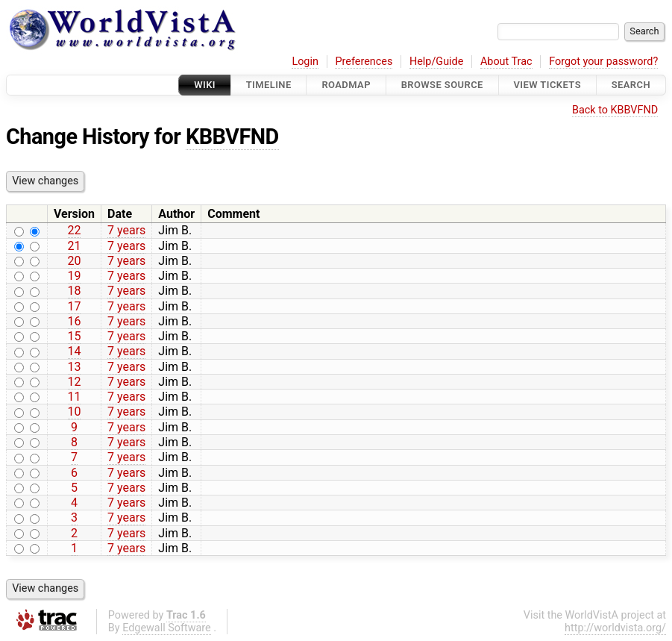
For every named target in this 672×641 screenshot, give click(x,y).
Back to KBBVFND (615, 110)
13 (75, 367)
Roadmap (346, 85)
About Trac (506, 62)
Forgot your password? (603, 62)
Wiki (205, 85)
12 (75, 382)
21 (75, 246)
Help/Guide (436, 62)
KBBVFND (232, 137)
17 (75, 306)
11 (75, 397)
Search (631, 85)
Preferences (364, 62)
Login (305, 62)
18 (75, 291)
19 (75, 276)
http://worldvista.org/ (615, 628)
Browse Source (442, 85)
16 (75, 321)
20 (75, 261)
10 (75, 412)
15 (75, 336)
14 (75, 351)
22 (75, 230)
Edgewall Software (167, 628)
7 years (126, 230)
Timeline (269, 85)
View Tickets (547, 85)
